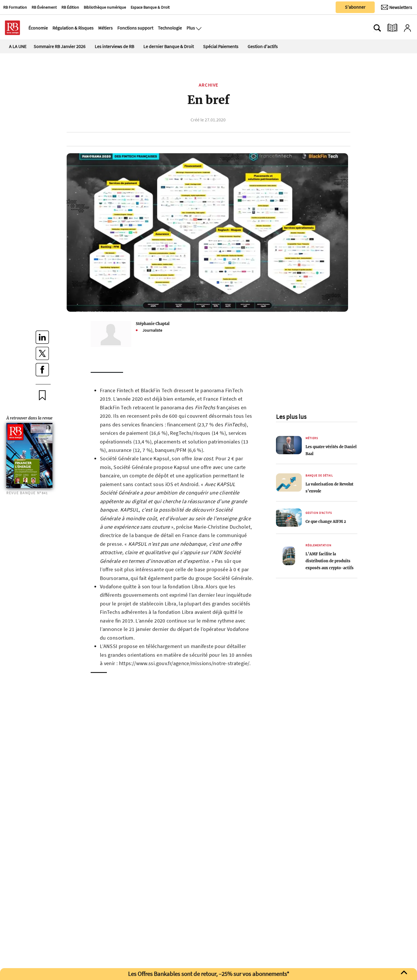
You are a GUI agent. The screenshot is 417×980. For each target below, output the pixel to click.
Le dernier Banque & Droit (169, 46)
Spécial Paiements (221, 46)
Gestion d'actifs (263, 46)
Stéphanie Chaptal (153, 324)
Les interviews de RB (114, 46)
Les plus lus (291, 417)
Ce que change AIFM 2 (326, 521)
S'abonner (355, 7)
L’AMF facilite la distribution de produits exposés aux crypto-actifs (330, 561)
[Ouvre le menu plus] (198, 28)
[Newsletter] (397, 7)
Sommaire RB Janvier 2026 (60, 46)
